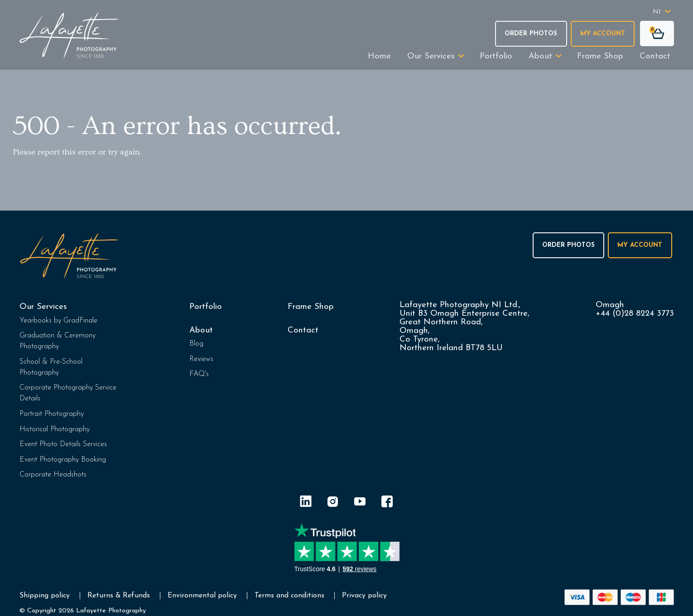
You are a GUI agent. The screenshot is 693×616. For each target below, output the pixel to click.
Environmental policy (202, 596)
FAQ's (199, 374)
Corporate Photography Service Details (68, 393)
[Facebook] (387, 503)
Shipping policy (45, 596)
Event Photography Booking (63, 460)
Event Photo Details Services (63, 444)
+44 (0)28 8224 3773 (635, 314)
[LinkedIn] (306, 503)
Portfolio (496, 56)
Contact (655, 56)
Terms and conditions (289, 596)
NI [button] (657, 12)
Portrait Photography (52, 414)
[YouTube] (360, 503)
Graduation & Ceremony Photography (58, 341)
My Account (603, 34)
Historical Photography (55, 429)
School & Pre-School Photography (51, 367)
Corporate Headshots (53, 475)
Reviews (201, 359)
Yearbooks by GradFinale (58, 321)
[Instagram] (333, 503)
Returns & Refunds (119, 596)
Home (379, 56)
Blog (196, 344)
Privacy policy (364, 596)
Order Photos (531, 34)
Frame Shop (600, 56)
